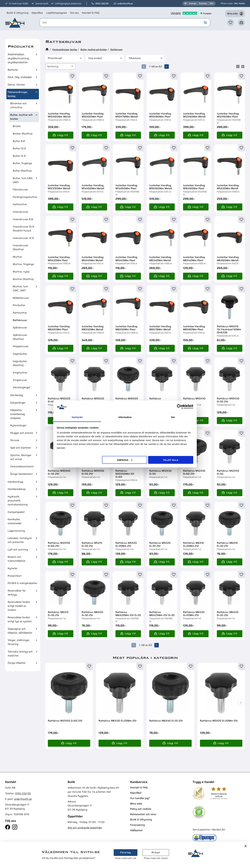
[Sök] (205, 23)
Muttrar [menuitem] (17, 257)
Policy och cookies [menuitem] (141, 809)
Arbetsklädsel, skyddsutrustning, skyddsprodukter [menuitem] (18, 58)
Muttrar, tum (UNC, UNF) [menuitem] (20, 288)
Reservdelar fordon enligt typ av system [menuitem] (20, 619)
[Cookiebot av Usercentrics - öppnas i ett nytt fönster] (179, 407)
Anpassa (125, 460)
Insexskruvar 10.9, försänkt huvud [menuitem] (24, 229)
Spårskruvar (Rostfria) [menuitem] (20, 337)
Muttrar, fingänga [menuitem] (23, 264)
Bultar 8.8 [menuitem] (19, 141)
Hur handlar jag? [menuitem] (140, 798)
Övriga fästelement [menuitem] (21, 474)
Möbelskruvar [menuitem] (21, 298)
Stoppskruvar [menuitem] (21, 346)
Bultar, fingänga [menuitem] (22, 163)
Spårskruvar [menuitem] (20, 328)
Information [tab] (125, 417)
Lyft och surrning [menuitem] (18, 550)
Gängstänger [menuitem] (18, 403)
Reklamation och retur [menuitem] (143, 814)
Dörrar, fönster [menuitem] (16, 85)
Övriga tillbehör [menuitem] (17, 663)
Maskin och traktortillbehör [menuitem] (17, 559)
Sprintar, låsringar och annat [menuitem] (21, 457)
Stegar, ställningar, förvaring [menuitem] (19, 642)
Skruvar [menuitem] (15, 440)
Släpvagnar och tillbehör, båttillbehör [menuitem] (20, 631)
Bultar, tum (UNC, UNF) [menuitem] (23, 180)
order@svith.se (125, 4)
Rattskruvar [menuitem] (20, 320)
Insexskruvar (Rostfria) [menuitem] (20, 247)
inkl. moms (239, 3)
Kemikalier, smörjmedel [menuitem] (15, 521)
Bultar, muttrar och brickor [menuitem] (21, 117)
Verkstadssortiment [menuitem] (22, 466)
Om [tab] (173, 417)
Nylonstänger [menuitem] (18, 425)
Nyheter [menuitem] (13, 568)
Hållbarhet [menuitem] (136, 830)
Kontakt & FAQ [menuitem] (91, 13)
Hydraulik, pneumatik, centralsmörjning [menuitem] (18, 501)
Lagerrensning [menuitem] (16, 531)
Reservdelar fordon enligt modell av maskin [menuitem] (19, 606)
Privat (156, 852)
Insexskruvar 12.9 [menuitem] (23, 238)
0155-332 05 (102, 4)
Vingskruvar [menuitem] (20, 380)
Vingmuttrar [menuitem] (20, 373)
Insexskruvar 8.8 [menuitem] (23, 219)
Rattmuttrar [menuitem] (20, 313)
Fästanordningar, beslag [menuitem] (18, 94)
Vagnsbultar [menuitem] (20, 354)
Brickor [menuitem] (17, 126)
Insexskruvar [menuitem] (20, 212)
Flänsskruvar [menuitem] (20, 190)
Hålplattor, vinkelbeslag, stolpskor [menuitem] (18, 414)
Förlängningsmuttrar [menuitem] (25, 197)
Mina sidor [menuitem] (136, 803)
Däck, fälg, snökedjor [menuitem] (20, 77)
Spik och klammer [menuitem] (21, 448)
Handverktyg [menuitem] (15, 482)
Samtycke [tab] (77, 417)
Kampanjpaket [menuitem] (16, 512)
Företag (126, 852)
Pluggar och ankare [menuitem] (22, 433)
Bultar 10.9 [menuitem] (19, 148)
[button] (231, 23)
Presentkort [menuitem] (15, 576)
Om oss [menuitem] (74, 13)
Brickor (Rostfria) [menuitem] (23, 134)
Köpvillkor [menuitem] (37, 13)
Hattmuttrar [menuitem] (20, 204)
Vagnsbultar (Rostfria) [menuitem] (20, 363)
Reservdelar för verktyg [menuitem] (17, 593)
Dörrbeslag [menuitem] (17, 395)
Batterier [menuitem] (13, 70)
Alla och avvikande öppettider (85, 828)
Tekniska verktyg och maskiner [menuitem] (20, 654)
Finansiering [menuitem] (137, 825)
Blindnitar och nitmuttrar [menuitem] (18, 105)
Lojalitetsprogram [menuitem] (57, 13)
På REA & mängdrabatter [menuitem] (22, 583)
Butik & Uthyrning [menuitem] (18, 13)
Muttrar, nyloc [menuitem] (21, 272)
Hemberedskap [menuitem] (17, 489)
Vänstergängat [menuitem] (22, 387)
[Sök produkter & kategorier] (125, 23)
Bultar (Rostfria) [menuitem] (22, 171)
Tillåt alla (171, 460)
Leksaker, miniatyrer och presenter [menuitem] (20, 540)
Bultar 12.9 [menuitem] (19, 156)
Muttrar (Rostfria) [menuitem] (23, 279)
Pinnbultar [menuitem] (19, 305)
